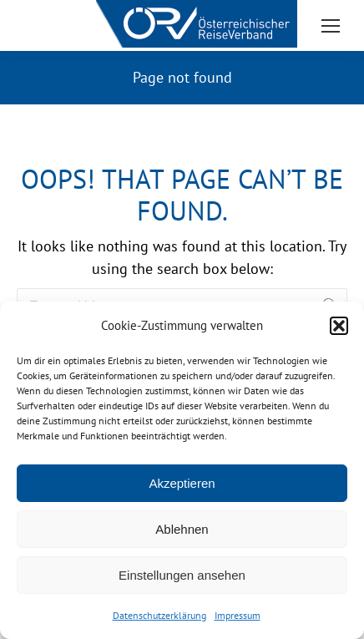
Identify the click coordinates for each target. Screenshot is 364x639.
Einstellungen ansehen (182, 575)
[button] (339, 326)
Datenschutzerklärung (159, 615)
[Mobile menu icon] (331, 26)
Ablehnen (182, 529)
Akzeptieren (182, 483)
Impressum (238, 615)
